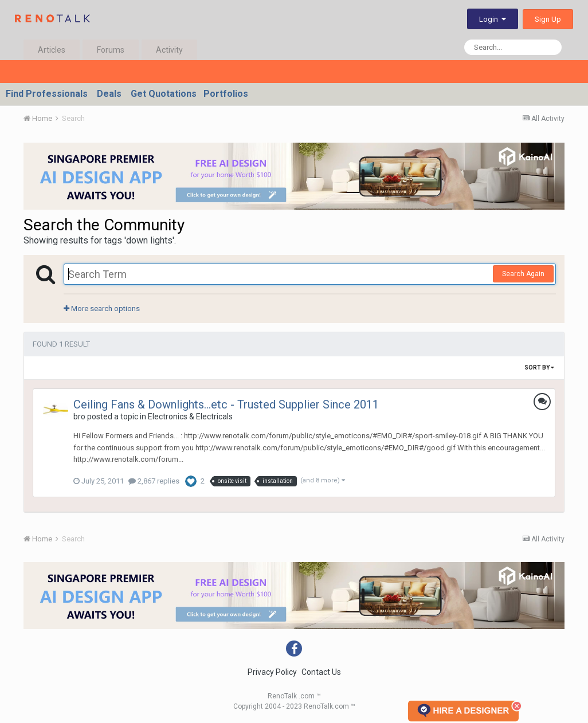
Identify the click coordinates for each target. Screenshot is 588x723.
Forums (111, 50)
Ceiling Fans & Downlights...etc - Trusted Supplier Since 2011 (226, 404)
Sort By (539, 368)
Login (493, 19)
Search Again (523, 274)
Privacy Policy (272, 672)
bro (79, 416)
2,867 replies (154, 481)
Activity (169, 50)
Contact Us (321, 672)
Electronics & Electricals (190, 416)
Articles (52, 50)
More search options (102, 309)
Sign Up (548, 19)
